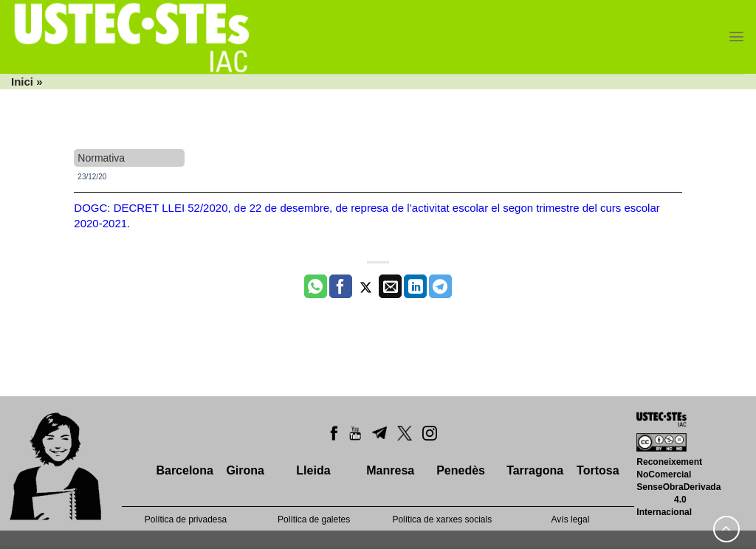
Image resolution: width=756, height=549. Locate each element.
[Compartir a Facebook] (341, 286)
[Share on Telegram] (440, 286)
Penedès (461, 470)
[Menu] (736, 37)
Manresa (390, 470)
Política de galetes (314, 519)
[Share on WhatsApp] (316, 286)
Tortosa (598, 470)
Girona (245, 470)
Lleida (313, 470)
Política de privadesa (186, 519)
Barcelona (184, 470)
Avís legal (571, 519)
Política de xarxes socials (442, 519)
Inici (22, 82)
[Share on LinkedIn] (415, 286)
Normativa (101, 158)
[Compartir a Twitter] (366, 286)
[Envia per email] (390, 286)
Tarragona (535, 470)
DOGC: (93, 208)
